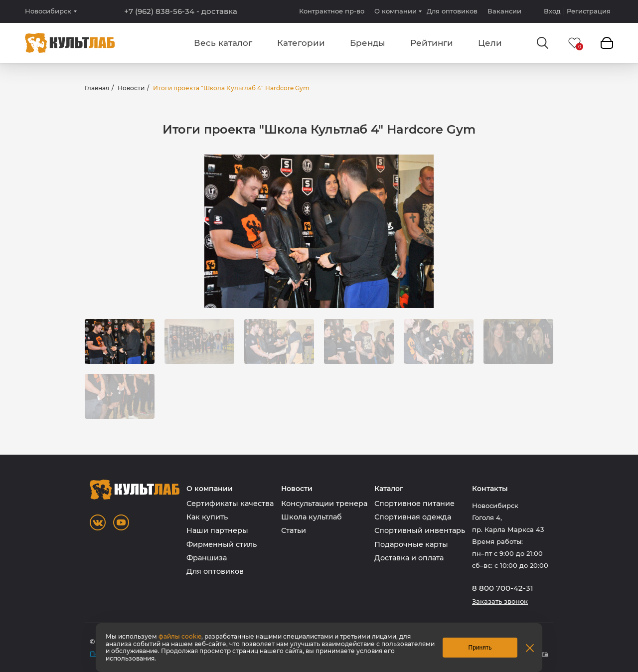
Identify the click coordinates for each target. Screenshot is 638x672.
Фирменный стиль (222, 544)
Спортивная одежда (413, 517)
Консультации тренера (324, 504)
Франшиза (207, 558)
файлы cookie (180, 636)
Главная (97, 88)
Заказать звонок (500, 601)
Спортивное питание (414, 504)
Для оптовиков (452, 11)
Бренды (368, 43)
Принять (480, 648)
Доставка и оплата (409, 558)
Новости (131, 88)
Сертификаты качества (230, 504)
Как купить (207, 517)
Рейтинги (432, 43)
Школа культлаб (312, 517)
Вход (552, 11)
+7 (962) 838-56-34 (181, 11)
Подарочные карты (411, 544)
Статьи (294, 530)
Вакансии (504, 11)
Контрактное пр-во (332, 11)
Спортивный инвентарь (420, 530)
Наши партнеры (217, 530)
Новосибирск (48, 11)
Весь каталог (223, 43)
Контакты (490, 489)
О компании (396, 11)
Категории (301, 43)
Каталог (389, 489)
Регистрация (589, 11)
